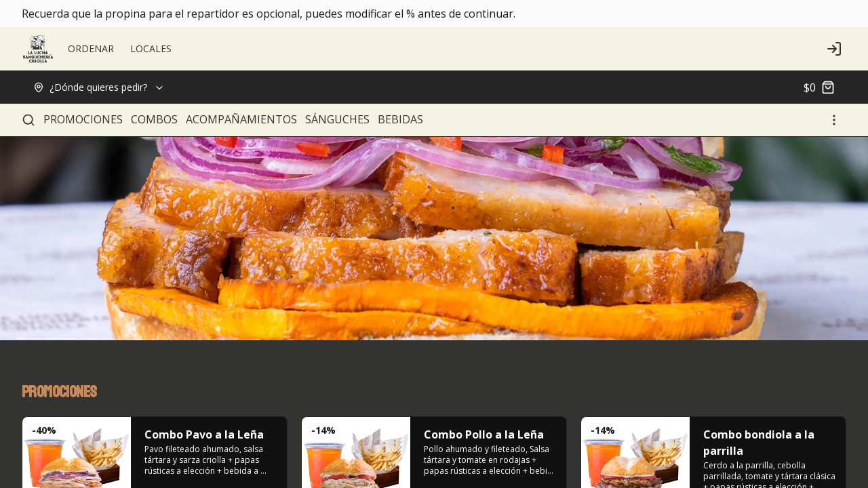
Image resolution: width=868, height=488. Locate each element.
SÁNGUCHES (337, 119)
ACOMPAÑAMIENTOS (241, 119)
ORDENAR (91, 48)
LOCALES (151, 48)
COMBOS (154, 119)
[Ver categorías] (834, 120)
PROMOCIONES (83, 119)
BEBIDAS (400, 119)
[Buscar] (28, 120)
